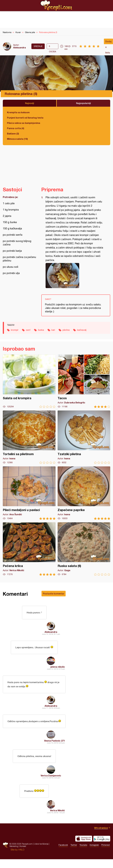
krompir (15, 330)
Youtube (83, 845)
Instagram (94, 845)
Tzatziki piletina (84, 437)
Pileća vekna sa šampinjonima (24, 123)
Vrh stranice (101, 828)
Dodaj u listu (108, 42)
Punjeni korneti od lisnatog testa (25, 118)
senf (28, 330)
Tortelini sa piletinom (29, 437)
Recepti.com (56, 5)
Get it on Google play (102, 839)
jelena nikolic (58, 667)
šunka (41, 330)
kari (53, 330)
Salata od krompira (29, 381)
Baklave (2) (13, 134)
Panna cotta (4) (16, 128)
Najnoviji (30, 103)
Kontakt (23, 846)
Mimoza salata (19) (17, 139)
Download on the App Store (84, 839)
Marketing (14, 846)
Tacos (84, 381)
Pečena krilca (29, 549)
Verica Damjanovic (51, 775)
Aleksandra (19, 47)
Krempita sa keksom (18, 112)
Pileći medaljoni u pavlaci (29, 493)
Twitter (74, 845)
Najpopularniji (83, 103)
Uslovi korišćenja (41, 844)
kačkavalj (82, 330)
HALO (21, 850)
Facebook (63, 845)
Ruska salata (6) (84, 549)
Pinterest (106, 845)
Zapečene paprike (84, 493)
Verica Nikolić (57, 810)
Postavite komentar (54, 594)
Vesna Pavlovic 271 (55, 741)
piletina (66, 330)
